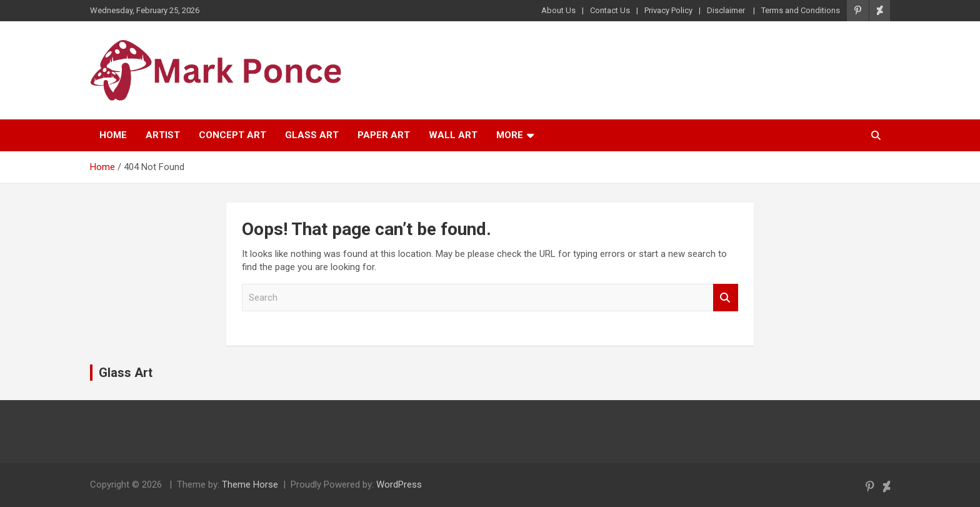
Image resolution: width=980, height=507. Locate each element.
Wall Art (453, 135)
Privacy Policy (668, 10)
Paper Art (384, 135)
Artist (163, 135)
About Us (558, 10)
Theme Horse (250, 484)
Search (726, 298)
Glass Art (312, 135)
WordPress (399, 484)
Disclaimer (727, 10)
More (510, 135)
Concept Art (232, 135)
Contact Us (610, 10)
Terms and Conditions (801, 10)
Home (113, 135)
